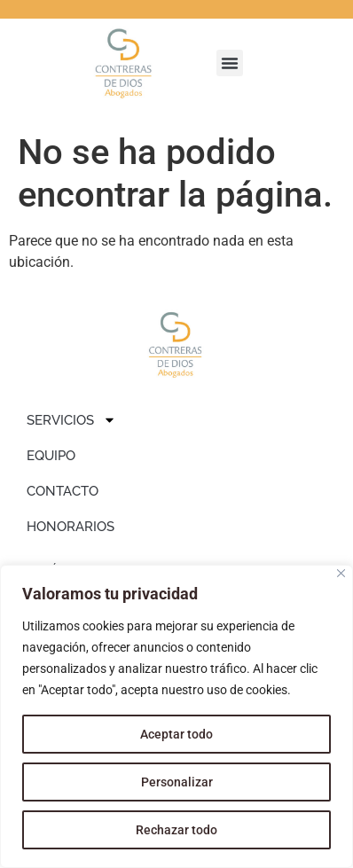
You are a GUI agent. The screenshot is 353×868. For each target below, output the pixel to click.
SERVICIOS (71, 420)
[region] (176, 716)
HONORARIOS (71, 527)
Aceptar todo (176, 734)
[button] (230, 63)
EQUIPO (51, 456)
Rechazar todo (176, 830)
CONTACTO (63, 491)
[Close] (341, 573)
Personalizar (177, 782)
